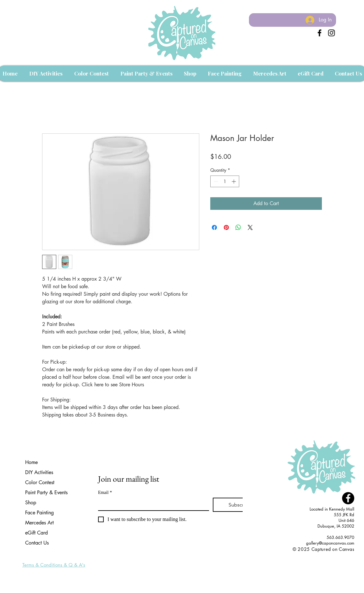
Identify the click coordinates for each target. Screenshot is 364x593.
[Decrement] (215, 181)
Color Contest (40, 482)
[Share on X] (250, 227)
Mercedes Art (39, 523)
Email (105, 492)
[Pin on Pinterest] (226, 227)
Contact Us (37, 543)
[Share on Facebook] (214, 227)
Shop (31, 503)
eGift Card (36, 533)
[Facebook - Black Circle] (348, 498)
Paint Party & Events (46, 492)
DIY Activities (39, 472)
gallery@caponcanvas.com (330, 543)
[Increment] (234, 181)
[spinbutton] (225, 181)
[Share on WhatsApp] (238, 227)
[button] (46, 73)
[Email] (152, 504)
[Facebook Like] (342, 556)
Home (31, 462)
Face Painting (39, 513)
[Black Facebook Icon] (320, 33)
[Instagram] (331, 33)
